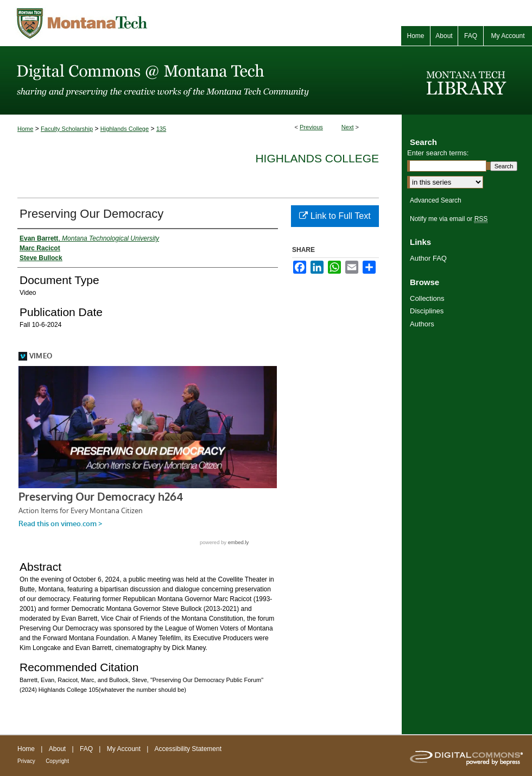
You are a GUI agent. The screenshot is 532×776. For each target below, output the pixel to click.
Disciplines (427, 311)
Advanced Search (436, 200)
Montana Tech (130, 23)
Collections (427, 298)
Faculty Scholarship (67, 129)
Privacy (26, 761)
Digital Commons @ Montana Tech (201, 80)
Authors (422, 324)
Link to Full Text (335, 216)
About (57, 749)
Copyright (57, 761)
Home (25, 129)
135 (161, 129)
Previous (311, 127)
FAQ (86, 749)
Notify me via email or (449, 219)
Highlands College (125, 129)
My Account (124, 749)
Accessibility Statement (188, 749)
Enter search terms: (438, 153)
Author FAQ (428, 258)
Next (348, 127)
